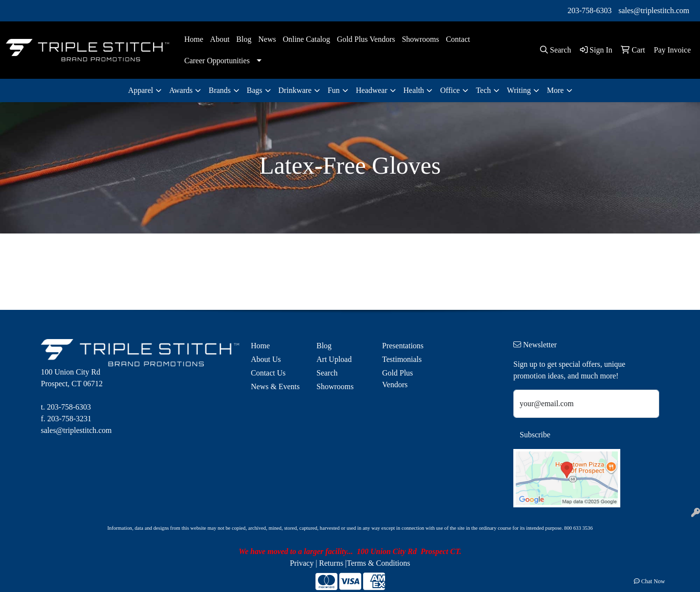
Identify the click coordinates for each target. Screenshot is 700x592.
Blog (244, 39)
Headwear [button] (372, 90)
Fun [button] (334, 90)
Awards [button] (181, 90)
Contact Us (268, 373)
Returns (331, 563)
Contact (458, 39)
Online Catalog (306, 39)
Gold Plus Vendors (366, 39)
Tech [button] (483, 90)
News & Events (275, 386)
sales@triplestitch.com (654, 10)
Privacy (302, 563)
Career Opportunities (217, 61)
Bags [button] (255, 90)
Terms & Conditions (378, 563)
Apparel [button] (140, 90)
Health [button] (414, 90)
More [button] (555, 90)
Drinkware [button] (295, 90)
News (267, 39)
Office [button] (450, 90)
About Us (266, 359)
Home (194, 39)
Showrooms (420, 39)
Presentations (403, 346)
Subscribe (535, 435)
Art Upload (334, 359)
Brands (219, 90)
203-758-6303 (590, 10)
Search (327, 373)
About (220, 39)
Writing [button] (519, 90)
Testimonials (402, 359)
